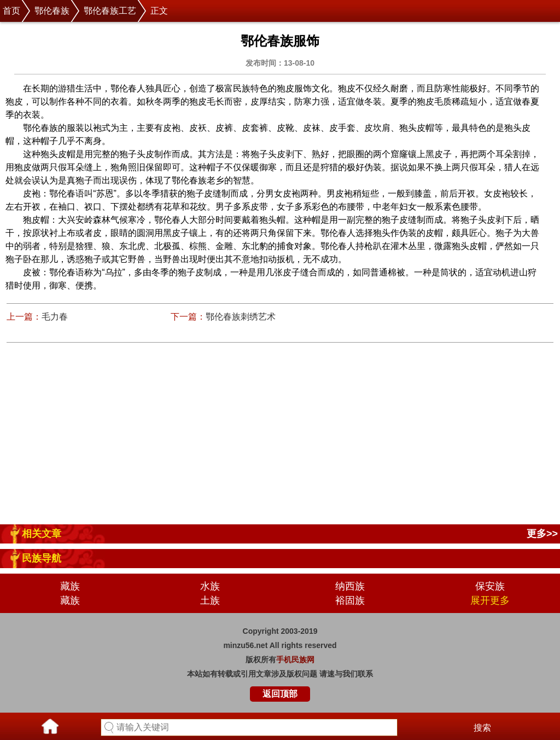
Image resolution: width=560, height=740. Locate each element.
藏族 (70, 586)
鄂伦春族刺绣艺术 (241, 317)
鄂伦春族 (52, 11)
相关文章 (42, 534)
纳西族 (350, 586)
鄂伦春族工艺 (110, 11)
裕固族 (350, 600)
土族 (210, 600)
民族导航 (42, 558)
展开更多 (490, 600)
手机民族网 (295, 660)
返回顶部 (280, 694)
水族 (210, 586)
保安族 (490, 586)
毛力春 (55, 317)
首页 (11, 11)
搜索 (482, 728)
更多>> (542, 534)
